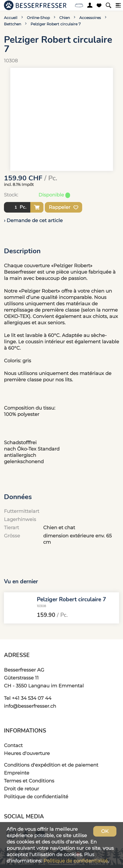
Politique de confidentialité (36, 797)
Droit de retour (21, 789)
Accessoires (90, 18)
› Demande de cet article (33, 220)
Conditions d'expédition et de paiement (51, 765)
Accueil (11, 18)
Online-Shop (38, 18)
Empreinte (17, 773)
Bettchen (13, 24)
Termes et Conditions (29, 781)
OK (105, 831)
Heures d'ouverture (27, 753)
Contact (13, 745)
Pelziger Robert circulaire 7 (56, 24)
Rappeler (63, 207)
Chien (65, 18)
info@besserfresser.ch (30, 706)
